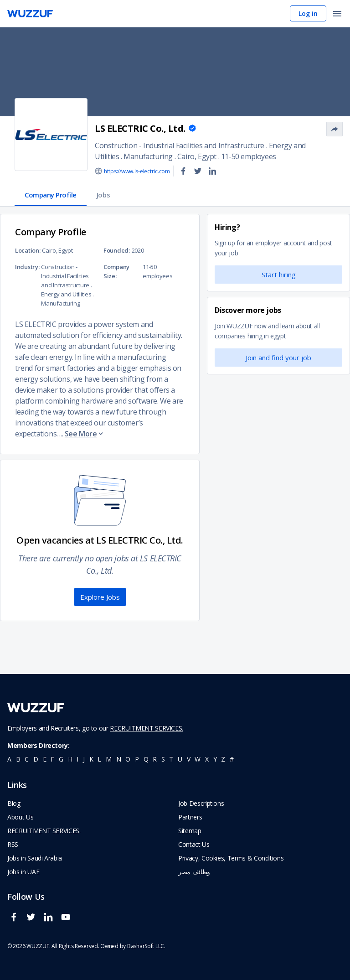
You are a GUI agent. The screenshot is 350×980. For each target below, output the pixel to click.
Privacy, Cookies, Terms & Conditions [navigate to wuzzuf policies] (231, 858)
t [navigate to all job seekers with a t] (171, 759)
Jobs (103, 195)
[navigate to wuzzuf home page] (30, 14)
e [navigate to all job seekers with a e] (45, 759)
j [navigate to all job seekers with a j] (84, 759)
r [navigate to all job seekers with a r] (155, 759)
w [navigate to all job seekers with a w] (198, 759)
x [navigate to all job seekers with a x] (207, 759)
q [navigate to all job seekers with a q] (146, 759)
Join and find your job (278, 358)
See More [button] (85, 434)
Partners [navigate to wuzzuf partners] (190, 817)
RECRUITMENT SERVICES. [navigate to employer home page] (44, 831)
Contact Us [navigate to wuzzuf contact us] (194, 844)
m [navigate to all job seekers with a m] (109, 759)
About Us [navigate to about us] (20, 817)
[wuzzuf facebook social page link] (16, 921)
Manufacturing (148, 156)
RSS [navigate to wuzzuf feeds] (13, 844)
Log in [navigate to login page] (308, 13)
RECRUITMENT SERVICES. (147, 728)
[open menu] (337, 14)
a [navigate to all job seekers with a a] (9, 759)
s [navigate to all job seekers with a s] (163, 759)
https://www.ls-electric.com (137, 171)
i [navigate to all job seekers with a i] (77, 759)
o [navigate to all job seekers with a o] (128, 759)
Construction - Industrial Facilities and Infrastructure (180, 145)
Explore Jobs (100, 597)
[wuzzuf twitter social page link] (33, 921)
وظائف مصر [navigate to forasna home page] (194, 872)
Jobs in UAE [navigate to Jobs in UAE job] (23, 872)
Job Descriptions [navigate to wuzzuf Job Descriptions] (201, 803)
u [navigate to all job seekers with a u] (180, 759)
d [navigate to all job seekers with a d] (36, 759)
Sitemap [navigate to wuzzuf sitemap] (190, 831)
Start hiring (279, 275)
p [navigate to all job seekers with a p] (137, 759)
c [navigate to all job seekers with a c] (27, 759)
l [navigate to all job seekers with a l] (99, 759)
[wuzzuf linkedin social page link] (51, 921)
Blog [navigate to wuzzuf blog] (14, 803)
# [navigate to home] (232, 759)
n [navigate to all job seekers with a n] (119, 759)
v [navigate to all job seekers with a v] (189, 759)
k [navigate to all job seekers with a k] (91, 759)
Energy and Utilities (66, 294)
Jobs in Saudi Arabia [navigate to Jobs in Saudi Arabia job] (35, 858)
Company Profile (51, 195)
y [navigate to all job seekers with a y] (215, 759)
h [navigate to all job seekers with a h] (70, 759)
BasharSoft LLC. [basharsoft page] (146, 946)
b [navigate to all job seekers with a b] (18, 759)
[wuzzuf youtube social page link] (68, 921)
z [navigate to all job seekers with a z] (223, 759)
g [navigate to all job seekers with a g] (61, 759)
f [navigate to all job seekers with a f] (52, 759)
